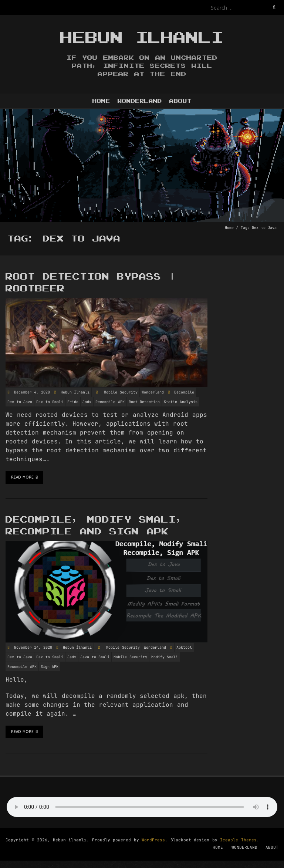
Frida (73, 402)
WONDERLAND (140, 101)
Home (229, 228)
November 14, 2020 (32, 647)
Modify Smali (165, 657)
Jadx (87, 402)
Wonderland (153, 392)
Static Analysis (181, 402)
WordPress (153, 840)
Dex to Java (20, 402)
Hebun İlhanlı (75, 392)
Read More (24, 477)
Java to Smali (95, 657)
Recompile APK (110, 402)
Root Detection (144, 402)
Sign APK (50, 667)
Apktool (184, 647)
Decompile (184, 392)
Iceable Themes (238, 840)
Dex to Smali (50, 402)
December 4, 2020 (31, 392)
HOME (101, 101)
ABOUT (180, 101)
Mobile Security (121, 392)
